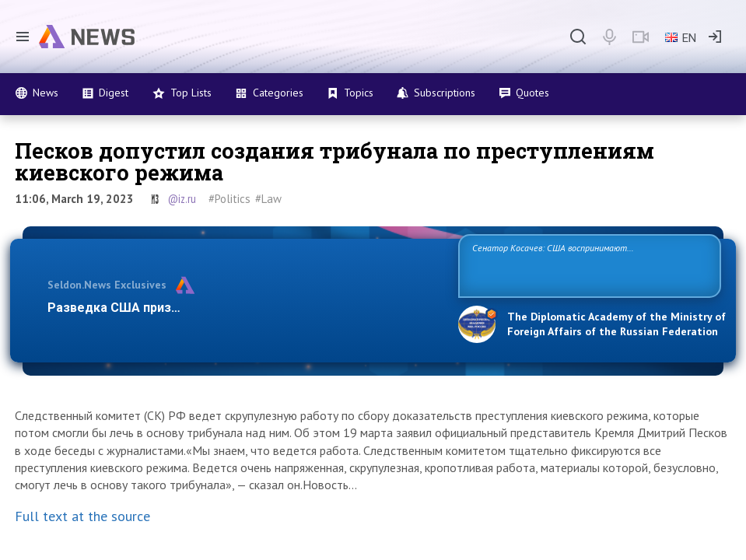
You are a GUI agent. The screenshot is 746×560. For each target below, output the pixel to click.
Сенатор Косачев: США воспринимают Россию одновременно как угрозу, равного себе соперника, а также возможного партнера (590, 265)
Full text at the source (82, 516)
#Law (268, 199)
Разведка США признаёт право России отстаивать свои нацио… (244, 308)
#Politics (229, 199)
